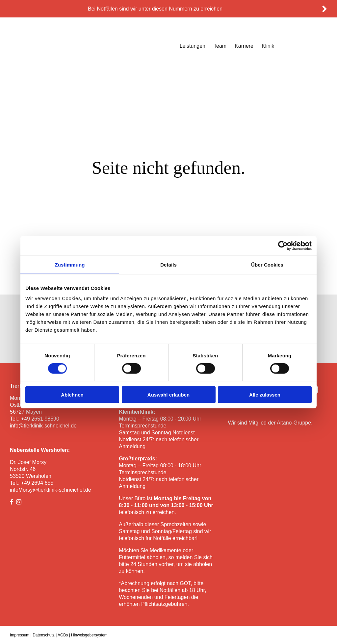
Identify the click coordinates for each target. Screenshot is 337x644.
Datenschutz (44, 635)
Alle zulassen (265, 395)
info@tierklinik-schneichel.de (43, 426)
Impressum (20, 635)
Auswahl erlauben (168, 395)
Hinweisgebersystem (89, 635)
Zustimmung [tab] (70, 264)
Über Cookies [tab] (267, 264)
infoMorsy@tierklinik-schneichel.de (51, 490)
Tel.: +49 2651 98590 (35, 419)
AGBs (63, 635)
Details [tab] (168, 264)
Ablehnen (72, 395)
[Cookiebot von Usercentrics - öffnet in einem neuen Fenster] (283, 245)
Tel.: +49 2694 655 (32, 483)
